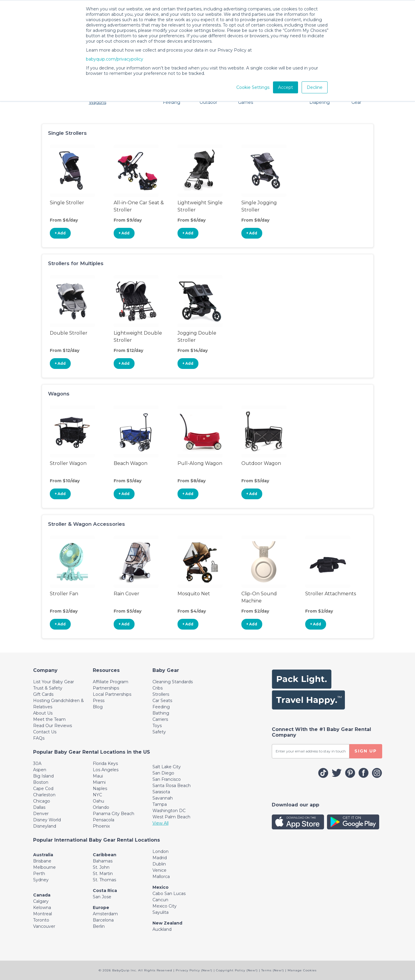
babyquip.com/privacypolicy (115, 59)
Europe (101, 908)
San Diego (163, 773)
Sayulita (161, 912)
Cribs (158, 688)
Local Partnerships (112, 694)
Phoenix (101, 826)
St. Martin (103, 874)
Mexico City (165, 906)
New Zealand (167, 923)
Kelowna (42, 908)
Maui (98, 776)
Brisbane (42, 861)
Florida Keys (105, 763)
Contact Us (45, 732)
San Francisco (167, 779)
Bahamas (103, 861)
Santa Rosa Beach (172, 786)
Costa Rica (105, 891)
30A (37, 763)
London (161, 851)
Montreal (43, 914)
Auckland (162, 929)
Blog (98, 707)
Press (99, 701)
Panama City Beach (114, 814)
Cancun (160, 900)
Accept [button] (286, 87)
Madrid (160, 858)
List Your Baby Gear (54, 682)
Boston (41, 782)
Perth (39, 874)
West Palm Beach (171, 817)
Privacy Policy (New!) (194, 970)
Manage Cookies (302, 970)
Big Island (43, 776)
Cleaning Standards (173, 682)
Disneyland (45, 826)
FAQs (39, 738)
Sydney (41, 880)
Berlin (99, 926)
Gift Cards (43, 694)
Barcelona (103, 920)
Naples (100, 789)
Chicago (42, 801)
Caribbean (105, 855)
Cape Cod (43, 789)
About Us (43, 713)
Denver (41, 814)
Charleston (44, 795)
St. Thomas (104, 880)
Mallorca (161, 877)
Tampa (160, 804)
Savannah (163, 798)
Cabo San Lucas (169, 894)
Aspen (40, 770)
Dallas (39, 807)
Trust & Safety (48, 688)
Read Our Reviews (53, 726)
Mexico (161, 887)
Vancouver (44, 926)
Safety (159, 732)
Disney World (47, 820)
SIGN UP (366, 751)
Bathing (161, 713)
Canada (42, 895)
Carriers (160, 719)
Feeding (161, 707)
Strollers (161, 694)
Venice (159, 870)
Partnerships (106, 688)
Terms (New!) (273, 970)
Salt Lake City (167, 767)
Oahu (98, 801)
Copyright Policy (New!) (237, 970)
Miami (99, 782)
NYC (97, 795)
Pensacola (104, 820)
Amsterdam (105, 914)
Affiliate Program (111, 682)
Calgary (41, 901)
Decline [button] (315, 87)
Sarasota (161, 792)
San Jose (102, 897)
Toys (157, 726)
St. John (101, 867)
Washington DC (169, 811)
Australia (43, 855)
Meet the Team (49, 719)
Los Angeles (106, 770)
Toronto (41, 920)
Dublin (159, 864)
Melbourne (44, 867)
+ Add (60, 233)
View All (161, 823)
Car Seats (162, 701)
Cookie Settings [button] (253, 87)
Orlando (101, 807)
